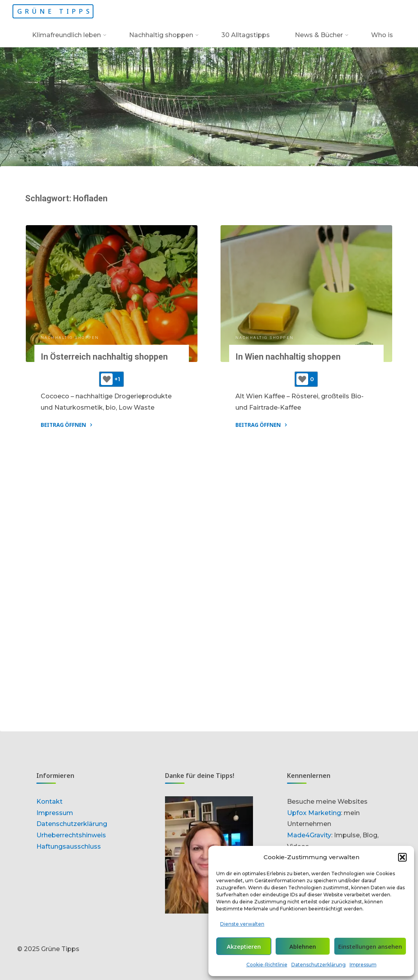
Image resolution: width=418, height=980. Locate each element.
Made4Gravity (309, 835)
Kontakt (49, 802)
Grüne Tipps (55, 11)
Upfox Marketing (314, 813)
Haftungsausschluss (69, 847)
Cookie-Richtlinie (267, 965)
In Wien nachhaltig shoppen (288, 357)
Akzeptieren (244, 946)
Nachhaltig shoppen (70, 338)
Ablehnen (303, 946)
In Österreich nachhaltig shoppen (104, 357)
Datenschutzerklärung (318, 965)
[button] (402, 857)
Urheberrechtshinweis (71, 835)
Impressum (363, 965)
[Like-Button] (107, 379)
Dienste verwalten (242, 924)
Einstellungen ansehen (370, 946)
